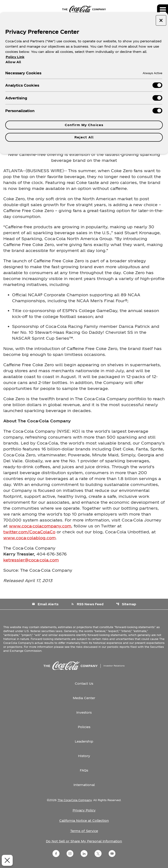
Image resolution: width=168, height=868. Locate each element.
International (84, 785)
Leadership (84, 741)
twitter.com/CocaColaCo (29, 532)
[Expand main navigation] (163, 10)
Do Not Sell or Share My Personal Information (84, 841)
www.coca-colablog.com (30, 538)
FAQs (84, 770)
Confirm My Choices (84, 125)
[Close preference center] (161, 20)
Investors (84, 712)
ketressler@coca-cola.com (31, 560)
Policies (84, 727)
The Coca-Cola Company (75, 800)
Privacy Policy (84, 810)
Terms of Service (84, 831)
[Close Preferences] (6, 860)
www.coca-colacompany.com (40, 526)
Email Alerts (45, 604)
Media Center (84, 698)
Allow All (13, 62)
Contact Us (84, 683)
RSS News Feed (87, 604)
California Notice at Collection (84, 821)
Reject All (84, 137)
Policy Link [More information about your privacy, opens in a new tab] (15, 57)
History (84, 756)
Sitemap (126, 604)
